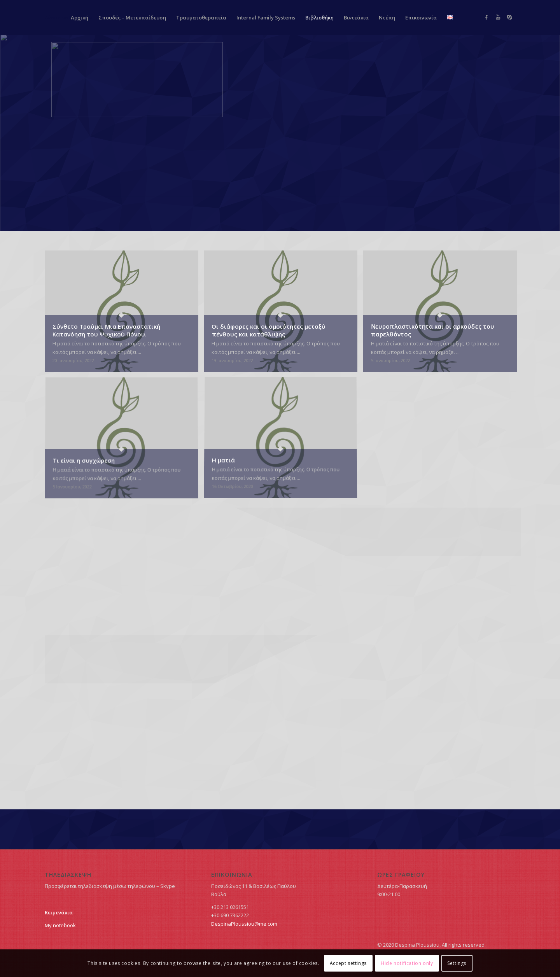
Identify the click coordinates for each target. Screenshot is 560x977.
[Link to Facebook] (486, 17)
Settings (457, 963)
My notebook (60, 925)
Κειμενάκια (59, 912)
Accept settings (348, 963)
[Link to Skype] (509, 17)
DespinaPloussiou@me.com (244, 924)
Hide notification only (407, 963)
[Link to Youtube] (498, 17)
